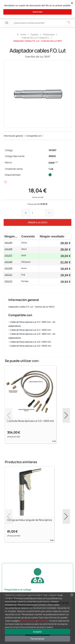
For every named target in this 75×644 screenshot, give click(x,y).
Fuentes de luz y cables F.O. (35, 38)
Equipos (35, 34)
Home (21, 34)
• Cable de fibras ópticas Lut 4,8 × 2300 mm (30, 342)
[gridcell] (12, 243)
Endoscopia (49, 34)
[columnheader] (12, 236)
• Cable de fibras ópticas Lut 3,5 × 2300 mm (30, 330)
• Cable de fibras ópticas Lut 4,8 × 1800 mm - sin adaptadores (32, 336)
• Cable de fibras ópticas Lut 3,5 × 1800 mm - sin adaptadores (32, 324)
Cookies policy (28, 621)
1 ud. (51, 169)
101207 (52, 150)
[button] (66, 415)
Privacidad (43, 621)
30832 (52, 156)
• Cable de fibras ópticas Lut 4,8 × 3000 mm (30, 346)
